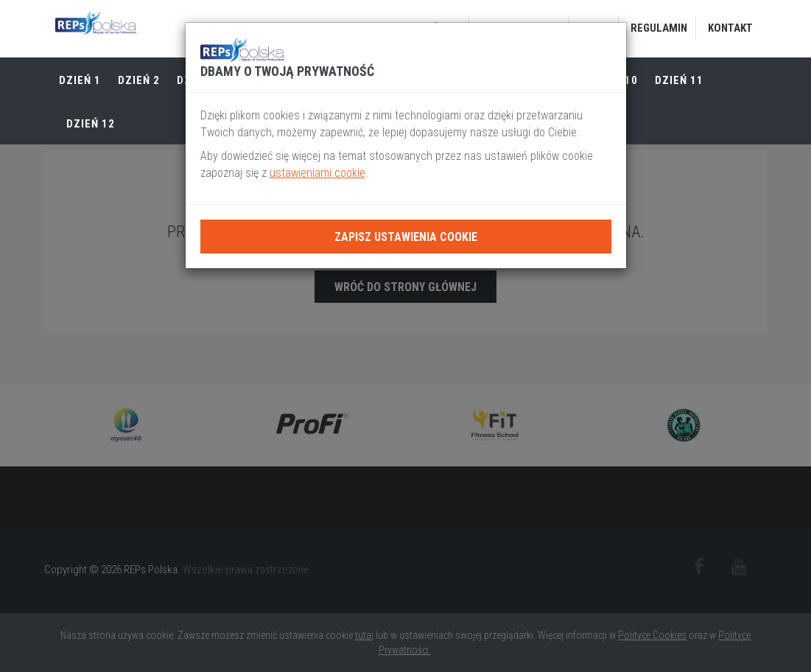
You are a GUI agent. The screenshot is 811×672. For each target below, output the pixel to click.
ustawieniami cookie (317, 173)
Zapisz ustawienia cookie (406, 237)
